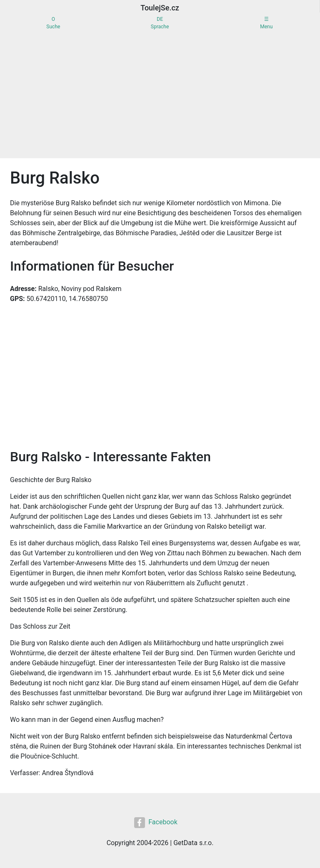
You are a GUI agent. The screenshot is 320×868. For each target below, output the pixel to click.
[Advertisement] (160, 96)
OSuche (53, 23)
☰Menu (266, 23)
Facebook (156, 823)
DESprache (160, 23)
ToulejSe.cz (160, 8)
